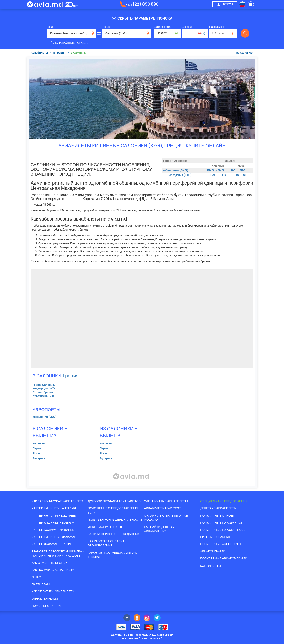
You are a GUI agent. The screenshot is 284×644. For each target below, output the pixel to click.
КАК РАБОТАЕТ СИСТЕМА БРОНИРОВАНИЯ (106, 543)
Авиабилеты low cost (162, 508)
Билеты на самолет (216, 537)
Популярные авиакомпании (224, 558)
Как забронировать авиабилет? (58, 501)
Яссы (36, 453)
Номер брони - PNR (47, 606)
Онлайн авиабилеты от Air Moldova (166, 517)
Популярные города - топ (222, 523)
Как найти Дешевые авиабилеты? (160, 529)
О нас (36, 577)
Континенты (211, 566)
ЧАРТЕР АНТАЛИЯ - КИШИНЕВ (54, 515)
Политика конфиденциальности (115, 520)
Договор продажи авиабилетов (114, 501)
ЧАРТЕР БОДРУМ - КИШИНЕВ (53, 530)
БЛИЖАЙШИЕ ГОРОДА (69, 43)
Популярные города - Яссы (223, 530)
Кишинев (39, 443)
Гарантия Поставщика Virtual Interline (112, 555)
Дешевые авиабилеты (218, 508)
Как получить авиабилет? (53, 570)
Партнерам (41, 584)
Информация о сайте (106, 527)
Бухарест (39, 458)
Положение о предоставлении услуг (114, 510)
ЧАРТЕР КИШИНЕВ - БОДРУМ (53, 523)
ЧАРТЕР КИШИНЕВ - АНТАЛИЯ (54, 508)
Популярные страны (217, 515)
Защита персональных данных (114, 534)
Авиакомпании (213, 551)
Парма (37, 448)
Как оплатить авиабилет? (53, 591)
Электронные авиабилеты (166, 501)
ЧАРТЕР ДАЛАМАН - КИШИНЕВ (54, 544)
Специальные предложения (224, 501)
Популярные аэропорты (221, 544)
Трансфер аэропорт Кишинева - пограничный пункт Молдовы (58, 553)
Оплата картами (45, 599)
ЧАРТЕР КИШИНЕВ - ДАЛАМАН (54, 537)
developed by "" (142, 638)
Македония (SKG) (45, 417)
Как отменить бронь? (49, 563)
